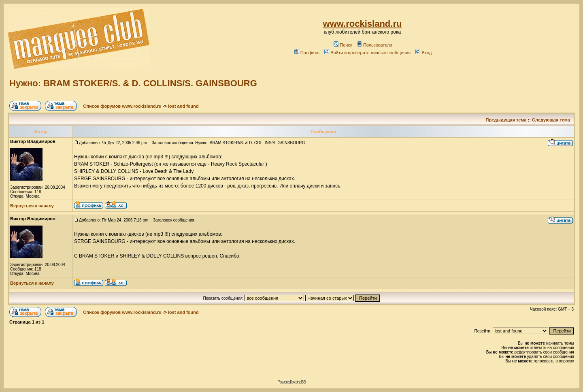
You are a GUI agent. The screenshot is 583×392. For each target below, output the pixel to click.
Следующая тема (551, 120)
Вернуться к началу (32, 206)
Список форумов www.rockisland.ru (122, 106)
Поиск (343, 45)
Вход (423, 53)
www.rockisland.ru (363, 24)
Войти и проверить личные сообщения (367, 53)
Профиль (307, 53)
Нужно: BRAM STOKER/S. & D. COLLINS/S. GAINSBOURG (133, 83)
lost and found (183, 106)
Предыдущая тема (506, 120)
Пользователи (375, 45)
